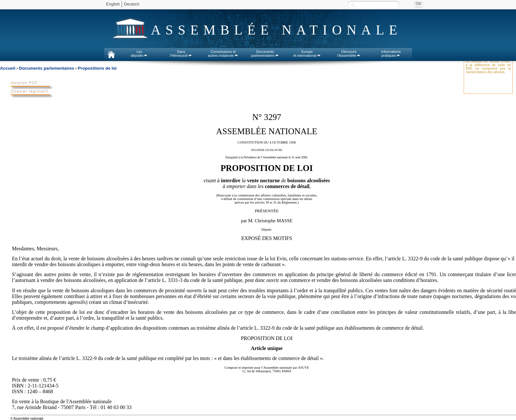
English (113, 4)
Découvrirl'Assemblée (349, 54)
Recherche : (353, 5)
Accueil (8, 68)
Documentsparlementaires (265, 54)
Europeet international (307, 54)
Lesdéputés (139, 54)
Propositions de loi (97, 68)
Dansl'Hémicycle (181, 54)
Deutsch (132, 4)
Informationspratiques (391, 54)
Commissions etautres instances (223, 54)
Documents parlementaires (47, 68)
